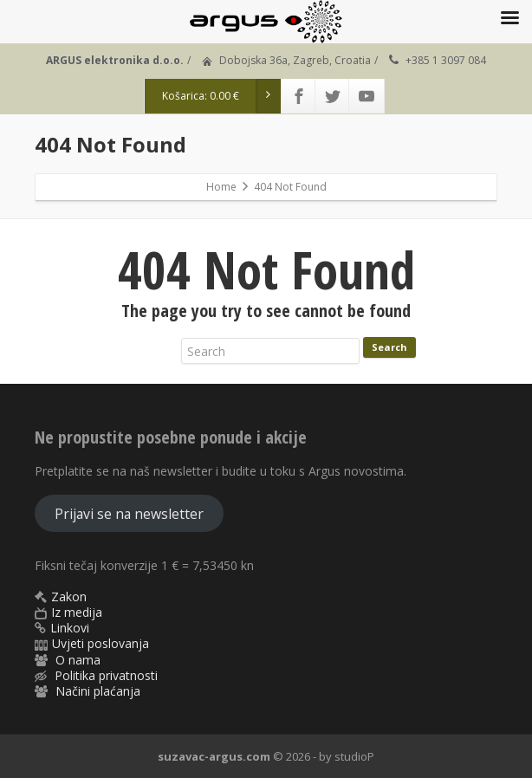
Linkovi (70, 628)
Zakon (69, 596)
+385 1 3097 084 (446, 60)
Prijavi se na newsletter (129, 514)
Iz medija (77, 612)
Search (389, 347)
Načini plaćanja (98, 691)
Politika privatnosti (106, 675)
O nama (78, 660)
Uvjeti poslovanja (101, 643)
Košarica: (222, 96)
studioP (354, 756)
